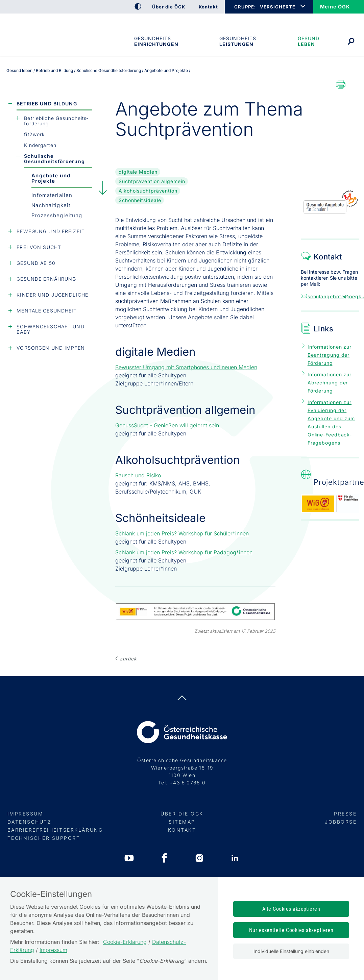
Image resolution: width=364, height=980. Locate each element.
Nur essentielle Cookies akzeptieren (291, 930)
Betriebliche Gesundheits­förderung (56, 121)
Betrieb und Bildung (47, 104)
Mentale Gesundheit (47, 311)
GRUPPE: (245, 7)
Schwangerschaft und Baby (50, 329)
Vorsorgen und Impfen (51, 348)
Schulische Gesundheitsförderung (54, 159)
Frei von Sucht (39, 247)
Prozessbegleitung (57, 215)
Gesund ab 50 (36, 263)
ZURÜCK (128, 659)
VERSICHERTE (278, 7)
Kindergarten (40, 145)
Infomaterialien (52, 195)
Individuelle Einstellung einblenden (291, 951)
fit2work (34, 134)
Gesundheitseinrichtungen (156, 41)
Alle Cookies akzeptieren (291, 909)
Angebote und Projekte (51, 178)
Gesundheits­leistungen (238, 41)
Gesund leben (309, 41)
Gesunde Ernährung (46, 279)
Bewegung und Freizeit (51, 231)
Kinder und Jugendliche (52, 295)
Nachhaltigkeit (51, 205)
